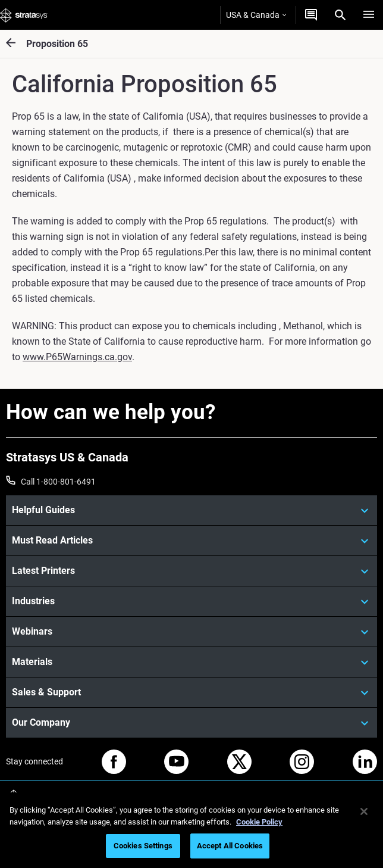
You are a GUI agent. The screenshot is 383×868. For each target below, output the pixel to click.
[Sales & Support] (191, 692)
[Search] (340, 15)
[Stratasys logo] (24, 15)
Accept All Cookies (230, 846)
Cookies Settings (143, 846)
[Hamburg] (369, 15)
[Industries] (191, 601)
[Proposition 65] (16, 44)
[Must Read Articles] (191, 541)
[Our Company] (191, 723)
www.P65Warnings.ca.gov (77, 357)
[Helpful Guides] (191, 510)
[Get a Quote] (311, 15)
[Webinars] (191, 632)
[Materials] (191, 662)
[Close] (364, 811)
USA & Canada (256, 15)
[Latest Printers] (191, 571)
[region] (191, 830)
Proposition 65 (57, 44)
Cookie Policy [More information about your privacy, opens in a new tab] (259, 822)
